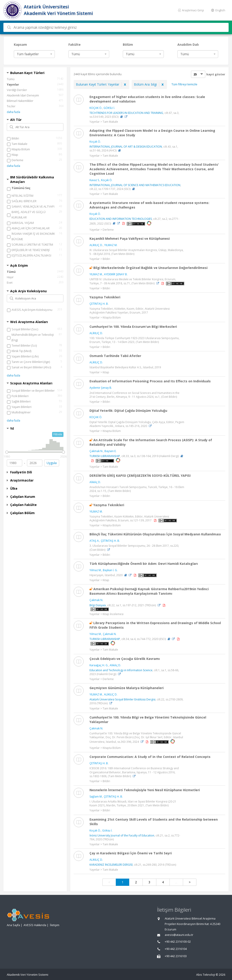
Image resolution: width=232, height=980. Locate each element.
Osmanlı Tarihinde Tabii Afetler (115, 356)
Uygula (52, 463)
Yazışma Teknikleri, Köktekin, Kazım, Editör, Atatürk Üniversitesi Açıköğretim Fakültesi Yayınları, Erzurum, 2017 (130, 311)
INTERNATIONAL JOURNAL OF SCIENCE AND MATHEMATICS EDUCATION (135, 185)
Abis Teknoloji (206, 975)
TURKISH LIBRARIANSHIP (105, 456)
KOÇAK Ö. (96, 108)
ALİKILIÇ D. (96, 245)
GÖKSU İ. (109, 108)
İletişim (55, 925)
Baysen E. (110, 451)
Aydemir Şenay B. (101, 388)
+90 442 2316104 (176, 949)
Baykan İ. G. (110, 570)
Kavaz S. (95, 180)
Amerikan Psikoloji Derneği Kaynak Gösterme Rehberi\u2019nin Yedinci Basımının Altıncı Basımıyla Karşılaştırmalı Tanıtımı (149, 591)
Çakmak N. (96, 451)
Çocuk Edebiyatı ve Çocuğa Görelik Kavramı (125, 659)
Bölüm (128, 44)
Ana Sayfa (13, 925)
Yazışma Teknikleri (105, 297)
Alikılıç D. (95, 482)
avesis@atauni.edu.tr (179, 935)
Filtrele (58, 434)
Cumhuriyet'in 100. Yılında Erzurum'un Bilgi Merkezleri (133, 327)
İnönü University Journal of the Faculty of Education (122, 835)
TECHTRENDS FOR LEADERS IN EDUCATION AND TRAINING (126, 113)
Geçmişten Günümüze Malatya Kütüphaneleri (127, 688)
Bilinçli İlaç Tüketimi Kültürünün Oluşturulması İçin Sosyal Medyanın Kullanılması (155, 534)
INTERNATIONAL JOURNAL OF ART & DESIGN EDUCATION (126, 147)
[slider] (7, 452)
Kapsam (20, 44)
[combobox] (34, 54)
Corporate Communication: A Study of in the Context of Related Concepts (150, 757)
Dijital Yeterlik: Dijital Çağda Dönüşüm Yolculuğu (128, 411)
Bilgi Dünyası (98, 605)
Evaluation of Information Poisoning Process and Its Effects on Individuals (150, 381)
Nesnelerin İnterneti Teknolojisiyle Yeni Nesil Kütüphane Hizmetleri (145, 790)
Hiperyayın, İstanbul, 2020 (106, 575)
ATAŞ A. (94, 541)
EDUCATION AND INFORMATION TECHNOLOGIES (121, 219)
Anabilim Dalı (188, 44)
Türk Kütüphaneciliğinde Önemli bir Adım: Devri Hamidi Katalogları (144, 564)
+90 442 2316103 (176, 956)
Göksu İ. (107, 830)
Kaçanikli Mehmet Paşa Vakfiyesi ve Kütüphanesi (130, 238)
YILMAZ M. (111, 245)
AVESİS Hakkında (35, 925)
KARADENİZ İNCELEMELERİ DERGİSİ (111, 865)
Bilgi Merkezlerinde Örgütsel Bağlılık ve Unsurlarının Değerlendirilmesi (150, 268)
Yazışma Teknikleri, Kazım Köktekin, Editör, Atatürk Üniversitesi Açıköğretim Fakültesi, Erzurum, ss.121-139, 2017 (129, 518)
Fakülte (75, 44)
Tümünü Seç (21, 188)
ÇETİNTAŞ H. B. (99, 304)
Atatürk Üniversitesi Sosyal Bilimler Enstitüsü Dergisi (122, 699)
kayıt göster (216, 74)
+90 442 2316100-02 (178, 942)
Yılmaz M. (95, 570)
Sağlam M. (96, 797)
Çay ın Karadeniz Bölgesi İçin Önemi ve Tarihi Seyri (131, 853)
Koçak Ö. (95, 142)
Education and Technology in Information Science (121, 670)
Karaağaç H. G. (99, 665)
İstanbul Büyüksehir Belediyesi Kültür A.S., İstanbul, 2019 (125, 367)
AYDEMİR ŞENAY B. (116, 274)
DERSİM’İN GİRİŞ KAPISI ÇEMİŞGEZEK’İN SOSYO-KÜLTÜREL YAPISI (140, 476)
